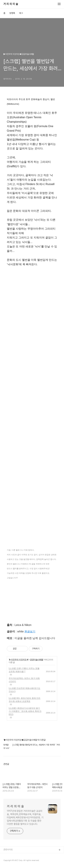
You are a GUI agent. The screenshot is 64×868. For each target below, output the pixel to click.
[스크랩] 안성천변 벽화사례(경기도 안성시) (24, 690)
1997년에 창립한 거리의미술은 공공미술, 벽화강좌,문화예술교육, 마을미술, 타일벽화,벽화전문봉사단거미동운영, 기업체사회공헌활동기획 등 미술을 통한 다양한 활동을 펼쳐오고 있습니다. (25, 817)
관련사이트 (8, 850)
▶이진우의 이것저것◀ (18, 660)
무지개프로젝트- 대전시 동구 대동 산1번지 (24, 680)
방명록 (12, 13)
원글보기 (30, 631)
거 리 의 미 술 (11, 4)
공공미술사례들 (36, 660)
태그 (21, 13)
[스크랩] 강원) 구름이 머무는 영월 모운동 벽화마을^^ (24, 670)
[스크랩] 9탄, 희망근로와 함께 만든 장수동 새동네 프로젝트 (25, 700)
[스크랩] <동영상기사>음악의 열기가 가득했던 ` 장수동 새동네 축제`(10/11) (25, 711)
